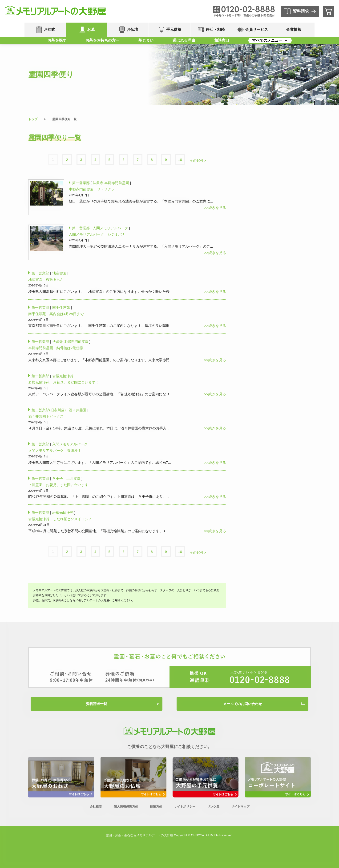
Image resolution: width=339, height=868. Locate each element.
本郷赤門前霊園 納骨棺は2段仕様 (56, 348)
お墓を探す (57, 40)
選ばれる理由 (184, 40)
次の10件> (198, 161)
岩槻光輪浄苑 (63, 376)
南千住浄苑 (61, 307)
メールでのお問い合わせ (243, 704)
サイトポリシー (185, 807)
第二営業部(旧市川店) (49, 410)
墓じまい (146, 40)
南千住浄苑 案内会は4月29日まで (56, 314)
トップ (33, 119)
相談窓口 (222, 40)
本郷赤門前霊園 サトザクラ (92, 189)
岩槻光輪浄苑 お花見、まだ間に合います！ (64, 382)
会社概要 (96, 807)
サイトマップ (240, 807)
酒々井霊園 (78, 410)
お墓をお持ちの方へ (102, 40)
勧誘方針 (156, 807)
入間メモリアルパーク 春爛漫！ (55, 450)
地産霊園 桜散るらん (46, 279)
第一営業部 (81, 183)
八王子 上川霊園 (66, 478)
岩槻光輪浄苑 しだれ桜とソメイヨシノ (60, 519)
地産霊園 (59, 273)
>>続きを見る (215, 208)
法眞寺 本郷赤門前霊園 (111, 183)
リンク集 (213, 807)
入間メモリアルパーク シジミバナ (97, 234)
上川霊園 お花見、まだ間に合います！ (60, 485)
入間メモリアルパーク (110, 228)
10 (180, 160)
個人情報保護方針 (126, 807)
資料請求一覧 (97, 704)
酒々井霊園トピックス (46, 416)
